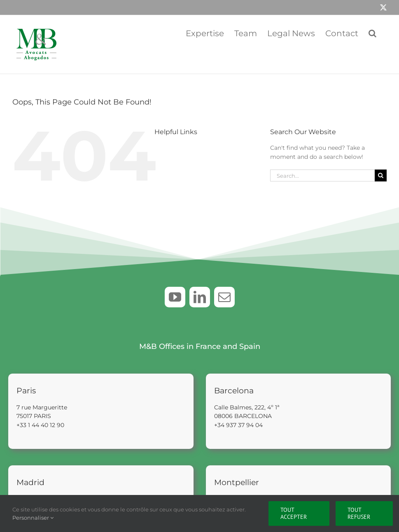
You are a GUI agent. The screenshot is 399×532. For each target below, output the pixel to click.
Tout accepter (294, 513)
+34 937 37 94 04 (238, 424)
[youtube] (175, 297)
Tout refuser (359, 513)
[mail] (224, 297)
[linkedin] (200, 297)
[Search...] (322, 175)
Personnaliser (33, 518)
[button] (372, 33)
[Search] (381, 175)
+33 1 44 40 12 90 (40, 424)
